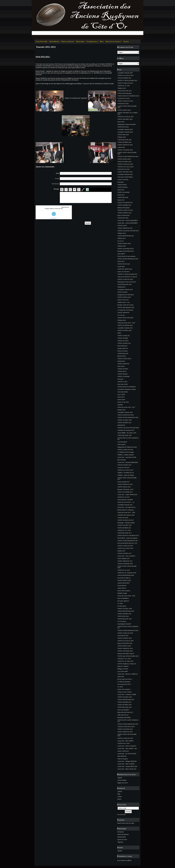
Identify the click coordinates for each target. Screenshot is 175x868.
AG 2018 (120, 603)
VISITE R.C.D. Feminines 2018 (127, 573)
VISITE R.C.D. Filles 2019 (125, 661)
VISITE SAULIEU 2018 (125, 609)
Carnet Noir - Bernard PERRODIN (128, 462)
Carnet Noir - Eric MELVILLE (126, 507)
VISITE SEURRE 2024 (124, 142)
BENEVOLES (122, 356)
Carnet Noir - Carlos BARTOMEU (128, 220)
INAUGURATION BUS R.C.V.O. (127, 543)
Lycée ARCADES (123, 671)
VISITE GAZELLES (124, 336)
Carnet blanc (121, 266)
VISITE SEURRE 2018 (124, 614)
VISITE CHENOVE (123, 313)
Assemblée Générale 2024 (125, 129)
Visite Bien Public (123, 392)
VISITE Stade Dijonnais (124, 93)
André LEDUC (122, 588)
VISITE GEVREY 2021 (124, 213)
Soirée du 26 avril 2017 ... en (126, 502)
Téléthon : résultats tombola (126, 455)
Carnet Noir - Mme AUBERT (126, 764)
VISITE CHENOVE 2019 (125, 732)
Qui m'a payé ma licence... (125, 679)
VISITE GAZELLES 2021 (125, 210)
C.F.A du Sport (122, 621)
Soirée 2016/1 (121, 400)
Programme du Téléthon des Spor (127, 447)
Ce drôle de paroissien (124, 682)
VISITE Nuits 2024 (123, 135)
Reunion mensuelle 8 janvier (126, 653)
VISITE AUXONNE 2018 (125, 564)
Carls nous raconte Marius (125, 177)
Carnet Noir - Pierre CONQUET (127, 746)
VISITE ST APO (122, 382)
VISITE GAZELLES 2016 (125, 450)
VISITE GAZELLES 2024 (125, 101)
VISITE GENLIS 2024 (124, 110)
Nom (57, 173)
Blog (102, 42)
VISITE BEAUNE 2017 (124, 533)
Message (56, 189)
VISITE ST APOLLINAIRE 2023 (127, 80)
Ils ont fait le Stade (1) (124, 578)
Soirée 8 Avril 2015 (123, 300)
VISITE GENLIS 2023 (124, 297)
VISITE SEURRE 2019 (124, 702)
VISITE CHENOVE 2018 (125, 648)
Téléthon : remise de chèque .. (126, 475)
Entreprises (121, 832)
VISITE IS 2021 (122, 226)
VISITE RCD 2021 (123, 218)
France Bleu (121, 366)
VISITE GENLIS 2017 (124, 487)
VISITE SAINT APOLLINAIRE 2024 (127, 107)
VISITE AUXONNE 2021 (125, 203)
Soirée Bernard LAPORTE (125, 500)
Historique (120, 182)
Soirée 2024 (121, 122)
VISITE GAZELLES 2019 (125, 738)
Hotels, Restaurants (123, 834)
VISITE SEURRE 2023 (124, 78)
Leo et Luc (121, 241)
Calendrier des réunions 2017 (126, 430)
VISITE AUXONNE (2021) (126, 249)
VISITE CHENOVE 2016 (125, 484)
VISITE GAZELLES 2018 (125, 633)
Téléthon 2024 (122, 137)
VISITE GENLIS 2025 (124, 159)
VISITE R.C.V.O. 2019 (124, 659)
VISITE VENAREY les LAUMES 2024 (127, 113)
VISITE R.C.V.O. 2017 (124, 530)
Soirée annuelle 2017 (124, 482)
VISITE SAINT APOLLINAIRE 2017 (127, 478)
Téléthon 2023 (122, 88)
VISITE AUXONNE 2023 (125, 325)
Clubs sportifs (121, 444)
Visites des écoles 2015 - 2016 (126, 323)
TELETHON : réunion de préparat (127, 538)
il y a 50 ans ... (122, 315)
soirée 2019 (121, 677)
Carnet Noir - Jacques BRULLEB (127, 766)
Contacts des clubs (123, 518)
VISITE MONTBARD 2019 (126, 700)
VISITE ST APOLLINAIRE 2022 (127, 274)
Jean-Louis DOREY (123, 710)
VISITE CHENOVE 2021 (125, 228)
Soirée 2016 (121, 397)
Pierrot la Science (123, 351)
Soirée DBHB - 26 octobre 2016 (127, 433)
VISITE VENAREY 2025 (125, 172)
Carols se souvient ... (123, 179)
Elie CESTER (121, 460)
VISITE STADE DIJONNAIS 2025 (128, 156)
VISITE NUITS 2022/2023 (125, 318)
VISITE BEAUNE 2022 (124, 284)
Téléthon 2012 (122, 233)
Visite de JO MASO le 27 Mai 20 (127, 277)
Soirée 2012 (121, 195)
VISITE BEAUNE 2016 (124, 435)
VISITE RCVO (122, 371)
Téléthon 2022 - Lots (123, 302)
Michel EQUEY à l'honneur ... (126, 510)
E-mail (57, 178)
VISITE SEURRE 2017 (124, 528)
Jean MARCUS (122, 586)
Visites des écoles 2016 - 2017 (126, 407)
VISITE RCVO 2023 (124, 98)
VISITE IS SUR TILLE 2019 (126, 727)
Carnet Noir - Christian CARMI (127, 694)
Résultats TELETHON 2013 (126, 251)
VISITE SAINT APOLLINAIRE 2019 (127, 735)
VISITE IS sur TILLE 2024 (125, 117)
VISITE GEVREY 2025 (124, 162)
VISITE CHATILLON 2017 (126, 520)
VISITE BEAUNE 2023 (124, 91)
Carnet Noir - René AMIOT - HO (127, 748)
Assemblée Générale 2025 (125, 174)
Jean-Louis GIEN (122, 384)
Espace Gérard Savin (123, 215)
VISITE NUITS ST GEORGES (127, 387)
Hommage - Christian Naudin (126, 523)
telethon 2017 (121, 551)
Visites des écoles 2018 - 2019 (126, 596)
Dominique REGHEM (124, 717)
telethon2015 (121, 361)
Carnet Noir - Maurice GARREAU (128, 674)
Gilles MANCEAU (123, 715)
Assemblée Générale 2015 (125, 328)
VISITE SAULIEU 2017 (125, 525)
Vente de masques (123, 759)
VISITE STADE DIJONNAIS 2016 (128, 417)
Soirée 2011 (121, 190)
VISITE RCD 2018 (123, 616)
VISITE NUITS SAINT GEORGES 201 (128, 439)
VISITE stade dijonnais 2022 (126, 307)
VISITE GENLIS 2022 (124, 243)
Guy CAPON (121, 394)
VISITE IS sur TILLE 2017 (125, 470)
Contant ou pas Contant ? (125, 692)
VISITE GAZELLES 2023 (125, 83)
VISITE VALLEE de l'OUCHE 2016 (128, 428)
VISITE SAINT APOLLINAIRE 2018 (127, 567)
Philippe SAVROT (123, 669)
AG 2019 (120, 687)
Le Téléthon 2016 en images (126, 452)
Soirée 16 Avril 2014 (123, 272)
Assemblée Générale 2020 (125, 73)
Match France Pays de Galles (126, 823)
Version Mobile (122, 780)
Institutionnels (122, 837)
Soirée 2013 (121, 200)
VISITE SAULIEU (123, 341)
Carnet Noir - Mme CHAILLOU (127, 769)
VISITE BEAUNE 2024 (124, 140)
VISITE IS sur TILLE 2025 (125, 167)
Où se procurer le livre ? (124, 684)
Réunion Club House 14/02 (125, 489)
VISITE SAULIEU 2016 (125, 420)
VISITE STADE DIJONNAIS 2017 (128, 541)
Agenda (126, 42)
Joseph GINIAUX (123, 348)
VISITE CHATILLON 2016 (126, 415)
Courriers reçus (92, 42)
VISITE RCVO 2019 (124, 743)
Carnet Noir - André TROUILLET (127, 495)
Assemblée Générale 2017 (125, 505)
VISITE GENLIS (122, 187)
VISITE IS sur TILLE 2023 (125, 75)
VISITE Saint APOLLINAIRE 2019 (128, 656)
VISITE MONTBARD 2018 (126, 575)
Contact (120, 797)
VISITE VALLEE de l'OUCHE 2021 (128, 231)
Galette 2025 (121, 147)
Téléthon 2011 (122, 238)
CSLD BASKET (122, 442)
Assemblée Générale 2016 (125, 412)
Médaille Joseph (122, 593)
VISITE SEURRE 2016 (124, 423)
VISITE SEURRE (123, 338)
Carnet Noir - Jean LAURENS (126, 556)
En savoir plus (122, 814)
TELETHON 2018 (123, 636)
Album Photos (54, 42)
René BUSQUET (122, 346)
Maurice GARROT (123, 666)
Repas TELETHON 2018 (125, 643)
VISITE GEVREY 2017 (124, 465)
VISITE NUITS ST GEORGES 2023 (128, 96)
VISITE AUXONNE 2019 (125, 651)
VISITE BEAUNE (123, 197)
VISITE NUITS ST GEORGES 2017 (128, 535)
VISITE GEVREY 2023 (124, 330)
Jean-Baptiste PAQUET (124, 624)
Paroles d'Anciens (68, 42)
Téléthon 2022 (122, 320)
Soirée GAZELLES (123, 751)
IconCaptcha (53, 218)
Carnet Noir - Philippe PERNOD (127, 761)
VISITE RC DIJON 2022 (125, 269)
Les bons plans (122, 606)
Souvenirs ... (121, 379)
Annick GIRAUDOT (123, 583)
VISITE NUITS (122, 185)
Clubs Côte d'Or (41, 42)
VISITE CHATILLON (124, 343)
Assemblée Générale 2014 (125, 290)
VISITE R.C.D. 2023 (124, 86)
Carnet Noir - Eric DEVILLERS (127, 754)
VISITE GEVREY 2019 (124, 705)
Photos (119, 799)
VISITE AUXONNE (123, 192)
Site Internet (55, 184)
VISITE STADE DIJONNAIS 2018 (128, 630)
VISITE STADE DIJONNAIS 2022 (128, 259)
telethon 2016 (121, 410)
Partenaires (80, 42)
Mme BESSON (122, 756)
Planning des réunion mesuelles (127, 124)
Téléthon (121, 820)
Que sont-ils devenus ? (114, 42)
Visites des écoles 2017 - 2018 (126, 512)
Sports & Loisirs (122, 839)
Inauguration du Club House (126, 295)
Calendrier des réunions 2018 (126, 515)
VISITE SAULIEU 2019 (125, 697)
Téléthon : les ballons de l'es (126, 473)
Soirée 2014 (121, 261)
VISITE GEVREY (123, 369)
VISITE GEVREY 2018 (124, 638)
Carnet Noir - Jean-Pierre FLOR (127, 457)
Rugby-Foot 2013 (123, 783)
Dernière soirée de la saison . (126, 305)
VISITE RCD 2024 (123, 104)
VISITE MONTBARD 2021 (126, 236)
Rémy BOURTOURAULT (125, 712)
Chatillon (120, 405)
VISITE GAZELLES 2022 (125, 279)
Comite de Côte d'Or (123, 467)
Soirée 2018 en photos (124, 591)
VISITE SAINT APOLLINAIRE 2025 (127, 153)
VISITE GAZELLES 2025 (125, 164)
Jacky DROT (121, 254)
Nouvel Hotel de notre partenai (126, 256)
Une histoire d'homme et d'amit (127, 389)
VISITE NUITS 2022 (124, 264)
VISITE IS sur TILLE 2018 (125, 641)
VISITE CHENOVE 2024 (125, 145)
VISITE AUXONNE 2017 (125, 492)
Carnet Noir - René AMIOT (125, 741)
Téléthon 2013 (122, 246)
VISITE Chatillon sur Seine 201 (127, 664)
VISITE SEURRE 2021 (124, 205)
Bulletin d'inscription (124, 208)
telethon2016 (121, 425)
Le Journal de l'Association (125, 310)
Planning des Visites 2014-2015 (127, 282)
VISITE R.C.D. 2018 (124, 570)
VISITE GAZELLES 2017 (125, 546)
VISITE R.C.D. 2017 (124, 497)
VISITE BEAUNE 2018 (124, 619)
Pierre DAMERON (123, 598)
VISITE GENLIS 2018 (124, 580)
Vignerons (120, 842)
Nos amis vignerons (123, 601)
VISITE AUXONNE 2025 (125, 150)
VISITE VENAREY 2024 (125, 119)
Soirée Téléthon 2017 (124, 558)
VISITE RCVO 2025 (124, 169)
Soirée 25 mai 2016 (123, 402)
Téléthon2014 (121, 287)
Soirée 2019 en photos (124, 689)
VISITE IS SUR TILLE (124, 359)
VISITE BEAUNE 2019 (124, 707)
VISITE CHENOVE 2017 (125, 561)
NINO (119, 333)
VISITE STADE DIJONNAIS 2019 (128, 724)
